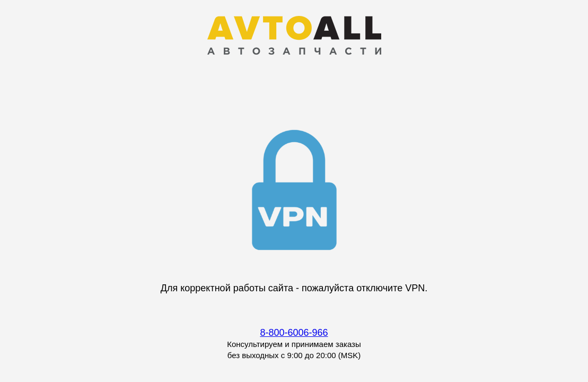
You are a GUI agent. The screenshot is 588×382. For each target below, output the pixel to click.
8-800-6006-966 (294, 333)
